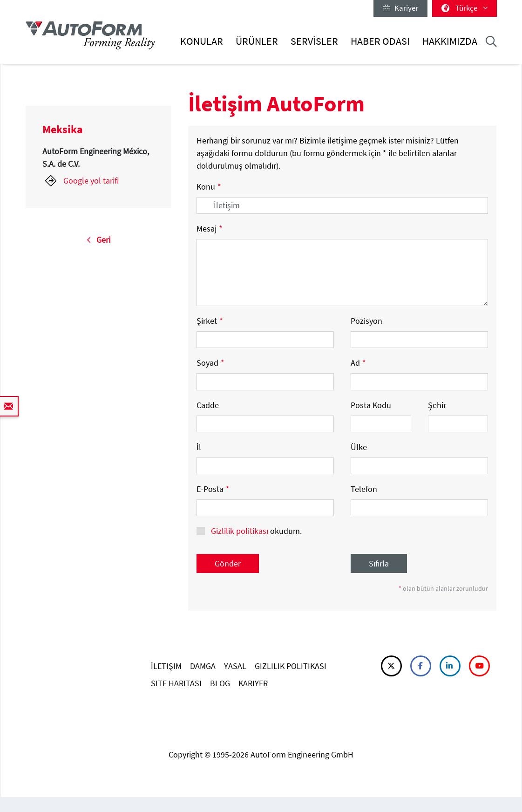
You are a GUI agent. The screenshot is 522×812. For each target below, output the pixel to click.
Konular (202, 41)
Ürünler (257, 41)
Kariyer (400, 8)
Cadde (208, 405)
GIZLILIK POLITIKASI (291, 666)
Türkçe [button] (464, 8)
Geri (98, 240)
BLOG (220, 683)
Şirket (210, 321)
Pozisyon (366, 321)
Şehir (437, 405)
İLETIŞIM (166, 666)
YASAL (235, 666)
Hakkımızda (450, 41)
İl (199, 447)
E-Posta (213, 489)
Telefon (364, 489)
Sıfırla (379, 563)
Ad (358, 363)
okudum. (255, 531)
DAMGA (203, 666)
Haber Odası (380, 41)
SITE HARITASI (176, 683)
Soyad (210, 363)
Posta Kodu (371, 405)
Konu (209, 187)
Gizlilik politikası (240, 531)
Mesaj (210, 229)
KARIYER (253, 683)
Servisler (314, 41)
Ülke (359, 447)
